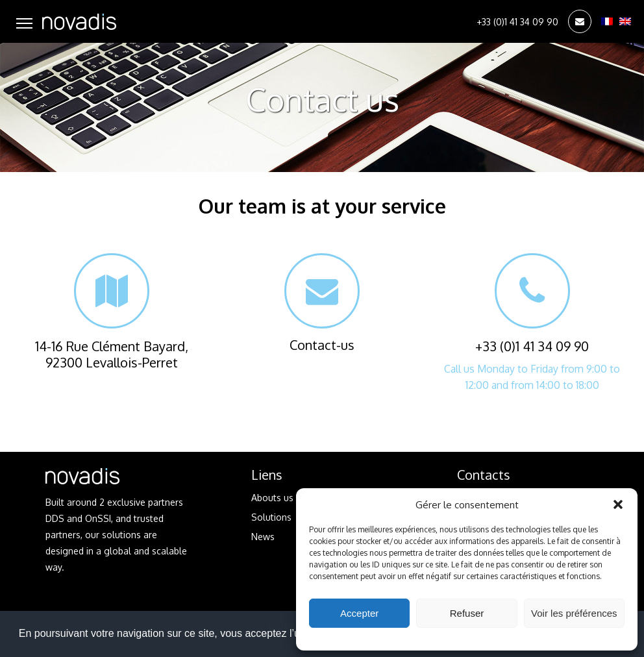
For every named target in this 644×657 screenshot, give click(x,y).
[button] (618, 504)
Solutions (271, 517)
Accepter (359, 613)
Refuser (467, 613)
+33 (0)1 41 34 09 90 (517, 22)
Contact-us (322, 303)
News (263, 537)
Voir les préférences (574, 613)
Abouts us (272, 498)
